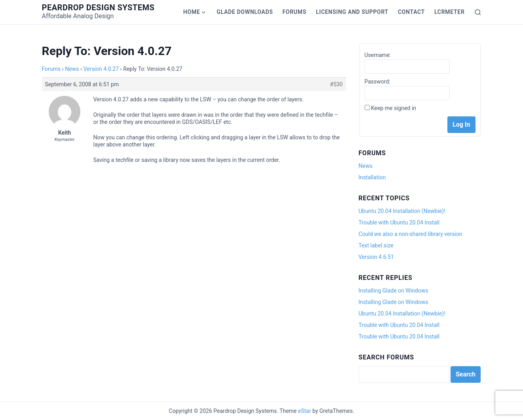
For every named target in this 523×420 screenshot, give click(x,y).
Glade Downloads (245, 12)
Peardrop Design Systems (98, 8)
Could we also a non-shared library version (411, 234)
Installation (372, 177)
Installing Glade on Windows (394, 291)
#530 (336, 84)
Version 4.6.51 (376, 257)
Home (192, 12)
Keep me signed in (394, 108)
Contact (411, 12)
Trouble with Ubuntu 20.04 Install (399, 222)
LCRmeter (449, 12)
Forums (294, 12)
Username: (378, 55)
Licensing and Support (352, 12)
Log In (461, 124)
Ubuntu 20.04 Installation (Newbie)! (402, 211)
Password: (378, 82)
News (72, 69)
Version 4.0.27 (101, 69)
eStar (305, 411)
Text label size (376, 245)
